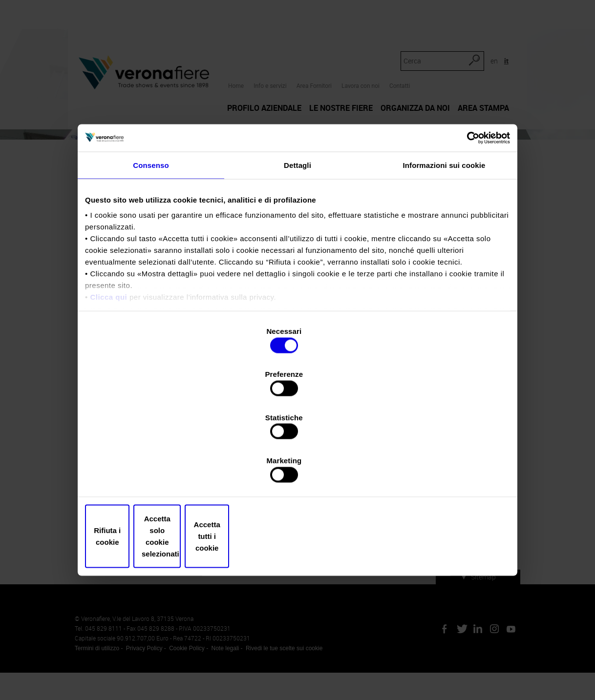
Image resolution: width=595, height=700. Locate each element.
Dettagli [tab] (297, 249)
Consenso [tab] (151, 249)
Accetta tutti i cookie (440, 472)
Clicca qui (108, 381)
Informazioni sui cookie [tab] (444, 249)
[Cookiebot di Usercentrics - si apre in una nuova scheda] (467, 221)
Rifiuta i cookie (155, 472)
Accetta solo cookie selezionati (297, 472)
